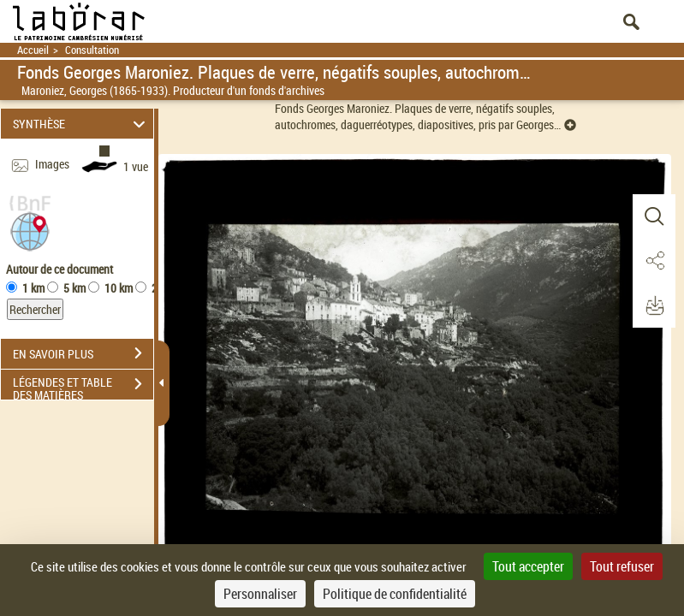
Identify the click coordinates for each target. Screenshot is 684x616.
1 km (33, 288)
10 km (119, 288)
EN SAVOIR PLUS (83, 353)
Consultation (92, 50)
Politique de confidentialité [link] (395, 594)
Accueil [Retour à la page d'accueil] (33, 50)
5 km (74, 288)
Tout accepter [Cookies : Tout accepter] (528, 566)
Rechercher (35, 309)
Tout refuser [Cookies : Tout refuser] (622, 566)
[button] (30, 230)
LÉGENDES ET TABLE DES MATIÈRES (83, 386)
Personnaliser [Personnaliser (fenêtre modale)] (260, 594)
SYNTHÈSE (81, 124)
